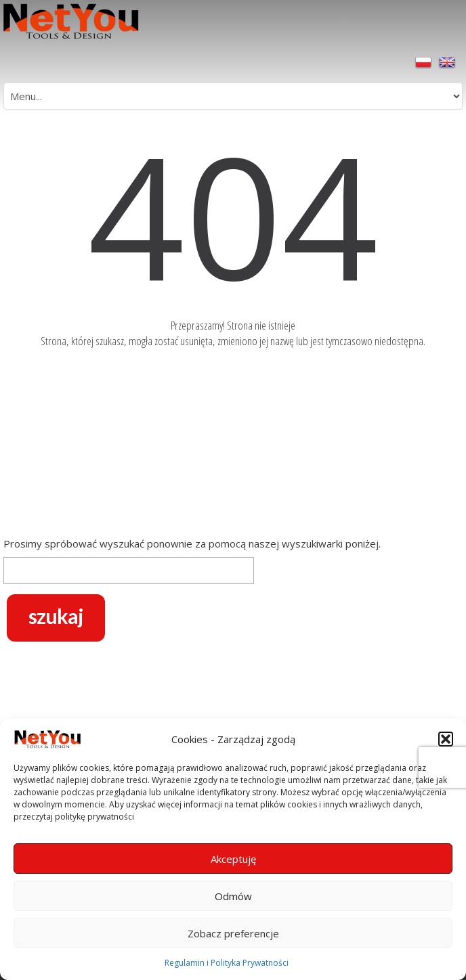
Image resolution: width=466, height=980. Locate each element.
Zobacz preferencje (233, 933)
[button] (446, 739)
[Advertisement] (233, 445)
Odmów (233, 896)
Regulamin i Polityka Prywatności (227, 963)
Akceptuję (233, 859)
